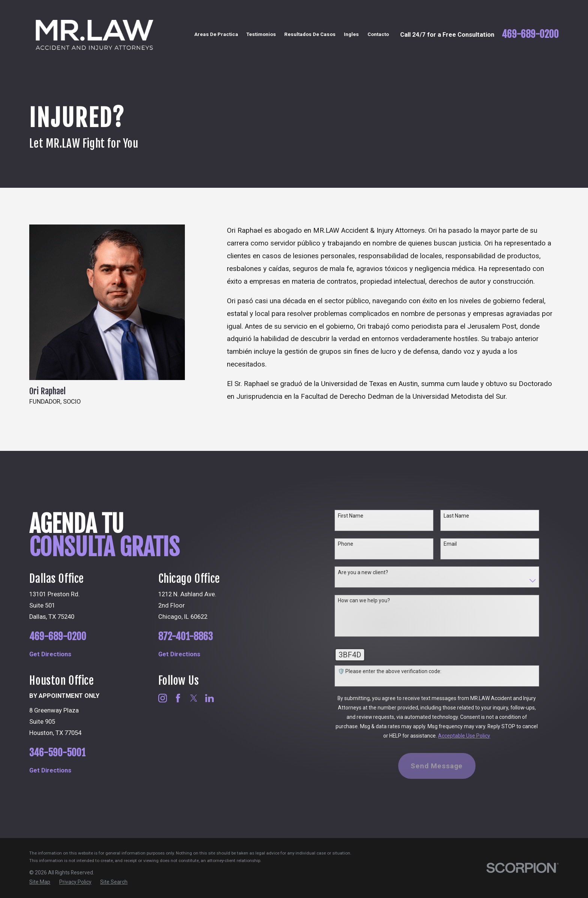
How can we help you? (374, 600)
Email (461, 544)
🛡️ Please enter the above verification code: (400, 671)
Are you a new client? (373, 572)
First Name (361, 516)
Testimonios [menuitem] (261, 34)
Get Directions (63, 654)
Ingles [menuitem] (351, 34)
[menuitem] (40, 882)
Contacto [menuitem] (378, 34)
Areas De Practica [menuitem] (216, 34)
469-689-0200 (530, 34)
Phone (356, 544)
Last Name (467, 516)
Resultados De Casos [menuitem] (310, 34)
